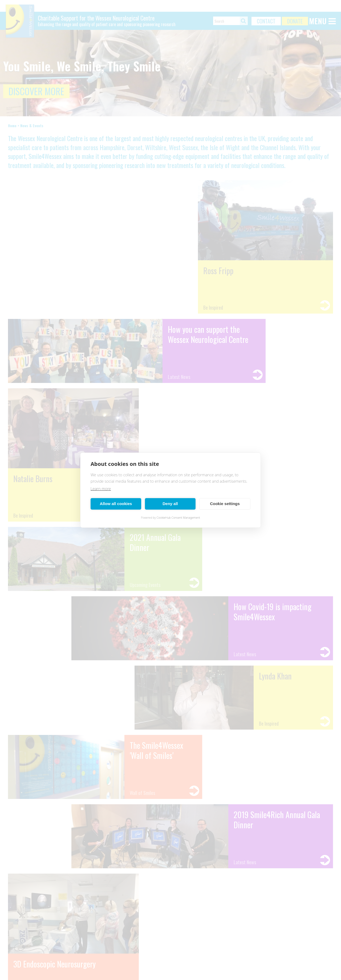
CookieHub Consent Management (178, 517)
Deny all (170, 504)
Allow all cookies (116, 504)
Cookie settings (225, 504)
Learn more (101, 489)
